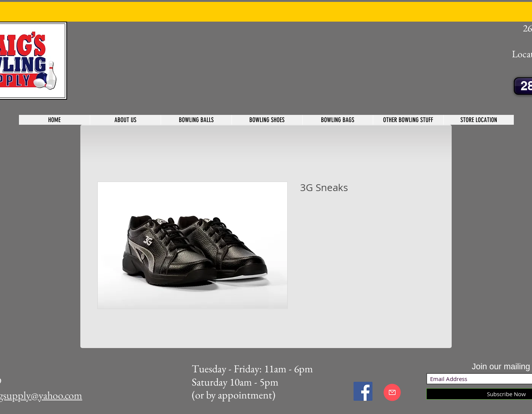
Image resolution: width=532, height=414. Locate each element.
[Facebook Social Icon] (363, 391)
